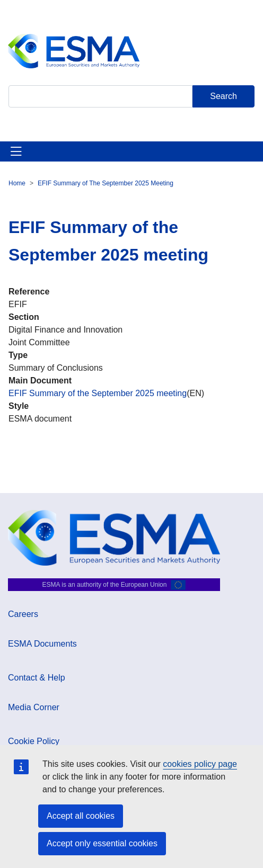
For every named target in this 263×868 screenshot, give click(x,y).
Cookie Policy (34, 741)
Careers (23, 614)
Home (17, 183)
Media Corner (34, 707)
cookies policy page (200, 764)
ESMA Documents (42, 644)
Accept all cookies (81, 816)
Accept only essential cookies (102, 843)
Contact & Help (37, 678)
